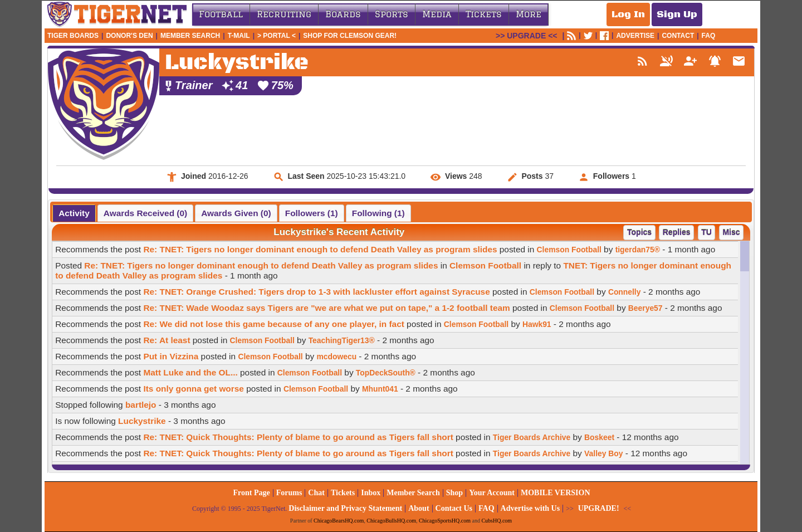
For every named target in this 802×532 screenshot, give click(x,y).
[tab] (74, 213)
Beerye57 (645, 308)
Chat (316, 493)
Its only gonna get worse (193, 389)
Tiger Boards (73, 36)
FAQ (709, 36)
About (419, 508)
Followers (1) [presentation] (312, 213)
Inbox (371, 493)
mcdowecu (336, 357)
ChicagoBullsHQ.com (391, 521)
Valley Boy (603, 453)
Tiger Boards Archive (532, 437)
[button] (639, 233)
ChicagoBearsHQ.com (339, 521)
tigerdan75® (638, 250)
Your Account (492, 493)
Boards (343, 14)
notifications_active (715, 61)
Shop (454, 493)
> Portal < (277, 36)
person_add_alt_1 (690, 61)
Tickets (484, 14)
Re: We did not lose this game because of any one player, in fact (273, 324)
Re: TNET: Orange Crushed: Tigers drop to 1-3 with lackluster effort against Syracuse (316, 292)
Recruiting (284, 14)
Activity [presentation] (74, 213)
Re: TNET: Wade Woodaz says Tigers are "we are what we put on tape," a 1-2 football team (326, 308)
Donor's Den (129, 36)
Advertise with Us (530, 508)
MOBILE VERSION (556, 493)
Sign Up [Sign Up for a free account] (677, 14)
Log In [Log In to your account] (628, 14)
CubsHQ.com (497, 521)
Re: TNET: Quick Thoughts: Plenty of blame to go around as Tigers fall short (298, 437)
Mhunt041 (380, 389)
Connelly (625, 292)
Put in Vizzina (171, 356)
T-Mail (239, 36)
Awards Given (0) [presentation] (236, 213)
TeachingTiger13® (342, 340)
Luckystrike (142, 421)
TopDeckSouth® (386, 373)
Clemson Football (569, 250)
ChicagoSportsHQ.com (445, 521)
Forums (289, 493)
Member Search (190, 36)
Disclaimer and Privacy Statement (345, 508)
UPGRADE (526, 36)
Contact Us (454, 508)
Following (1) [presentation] (378, 213)
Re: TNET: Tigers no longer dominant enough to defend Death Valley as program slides (320, 249)
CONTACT (678, 36)
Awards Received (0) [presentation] (145, 213)
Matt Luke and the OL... (190, 372)
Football (221, 14)
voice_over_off (666, 61)
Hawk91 (537, 324)
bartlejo (141, 405)
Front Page (251, 493)
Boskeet (599, 437)
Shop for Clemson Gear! (350, 36)
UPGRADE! (599, 508)
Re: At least (167, 340)
